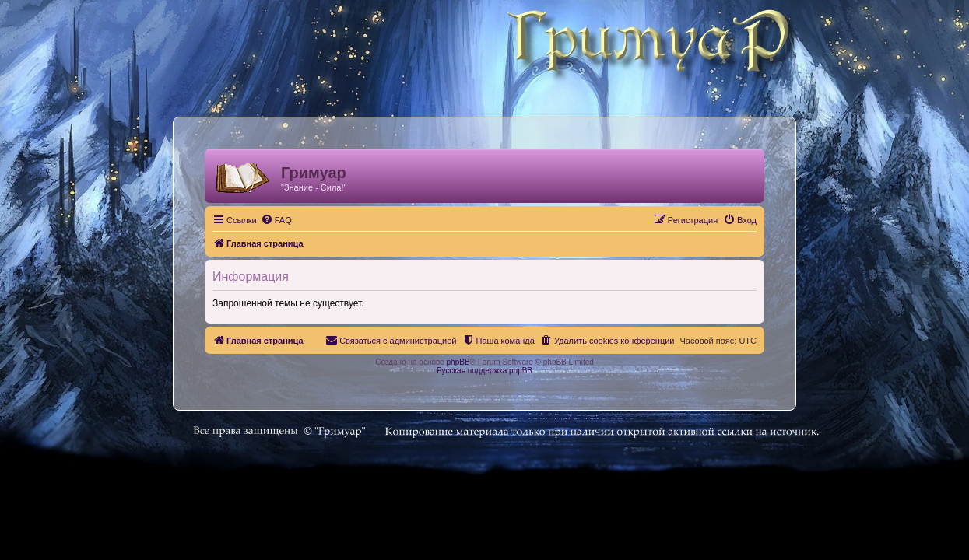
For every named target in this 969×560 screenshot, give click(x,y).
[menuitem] (267, 220)
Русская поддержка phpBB (484, 371)
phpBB (458, 362)
